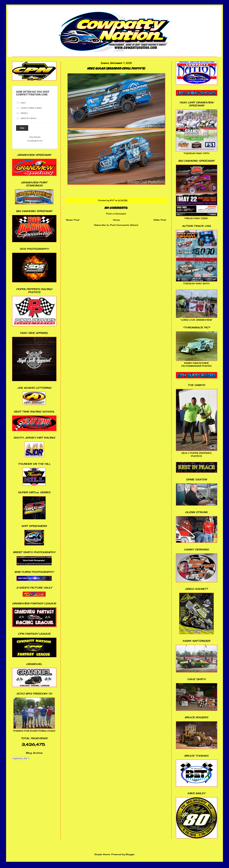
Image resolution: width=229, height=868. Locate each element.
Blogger (130, 854)
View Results (35, 137)
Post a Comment (116, 214)
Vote (22, 128)
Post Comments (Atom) (124, 225)
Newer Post (73, 220)
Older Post (160, 220)
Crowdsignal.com (35, 141)
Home (116, 220)
